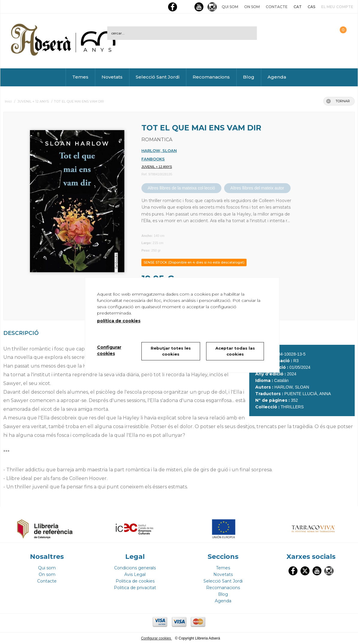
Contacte (277, 7)
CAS (311, 7)
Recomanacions (211, 77)
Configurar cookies (157, 638)
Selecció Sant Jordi (158, 77)
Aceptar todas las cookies (235, 351)
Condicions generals (135, 568)
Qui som (230, 7)
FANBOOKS (153, 159)
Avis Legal (135, 574)
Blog (249, 77)
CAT (298, 7)
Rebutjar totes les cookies (171, 351)
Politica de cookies (135, 581)
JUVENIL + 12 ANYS (157, 167)
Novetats (112, 77)
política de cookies (119, 321)
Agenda (277, 77)
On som (252, 7)
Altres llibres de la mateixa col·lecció (181, 188)
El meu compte (337, 7)
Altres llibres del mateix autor (257, 188)
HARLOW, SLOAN (159, 151)
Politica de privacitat (135, 588)
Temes (80, 77)
